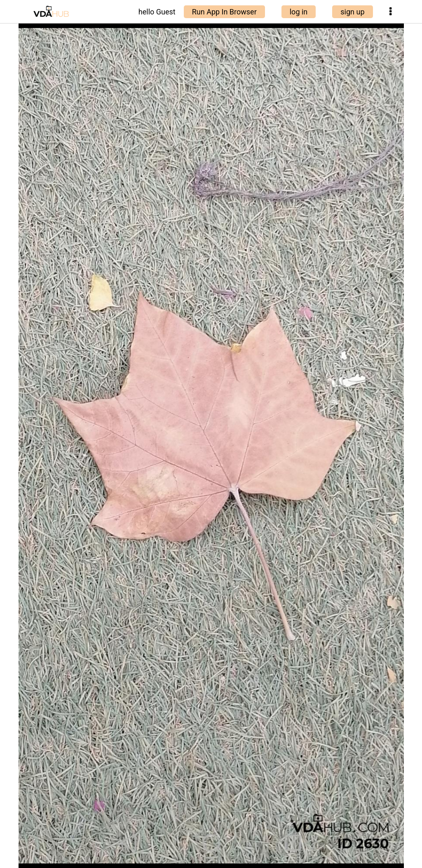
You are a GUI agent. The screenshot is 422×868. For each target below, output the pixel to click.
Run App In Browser (224, 12)
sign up (352, 12)
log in (299, 12)
